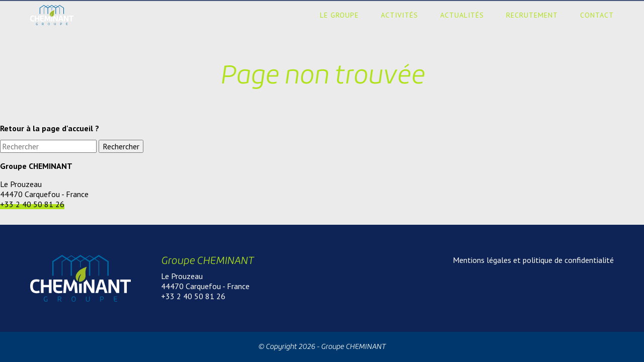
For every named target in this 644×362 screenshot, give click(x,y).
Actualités (462, 15)
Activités (399, 15)
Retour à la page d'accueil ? (50, 128)
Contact (597, 15)
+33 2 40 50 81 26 (32, 204)
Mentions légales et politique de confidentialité (533, 260)
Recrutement (532, 15)
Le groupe (339, 15)
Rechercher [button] (121, 146)
